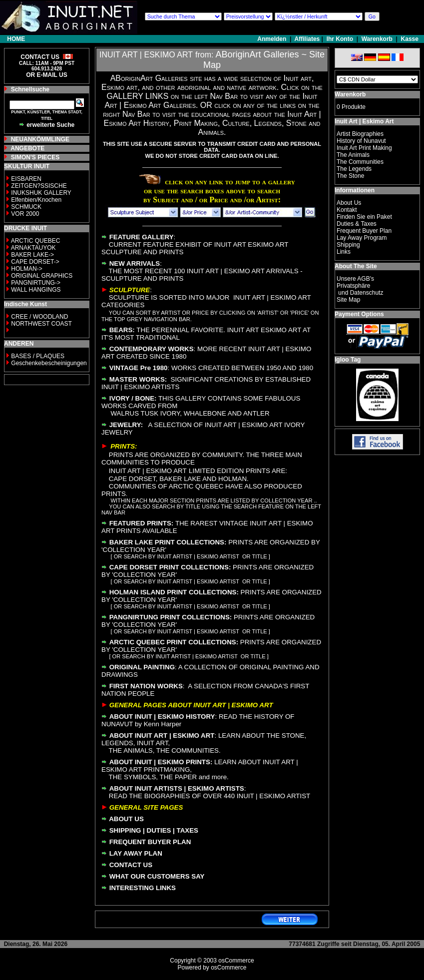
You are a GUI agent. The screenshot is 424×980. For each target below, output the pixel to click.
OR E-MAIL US (46, 75)
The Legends (354, 169)
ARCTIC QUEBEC (36, 241)
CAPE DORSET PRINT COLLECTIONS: (170, 567)
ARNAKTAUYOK (33, 248)
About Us (349, 203)
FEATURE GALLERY (142, 237)
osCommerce (236, 961)
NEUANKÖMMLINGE (40, 139)
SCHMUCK (26, 207)
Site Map (348, 300)
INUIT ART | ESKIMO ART (146, 55)
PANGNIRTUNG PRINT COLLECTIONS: (171, 617)
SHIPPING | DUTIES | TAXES (154, 830)
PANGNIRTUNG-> (36, 283)
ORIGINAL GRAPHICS (42, 276)
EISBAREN (26, 179)
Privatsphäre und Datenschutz (360, 289)
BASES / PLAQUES (38, 356)
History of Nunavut (361, 141)
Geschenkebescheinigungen (49, 363)
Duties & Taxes (357, 224)
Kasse (410, 39)
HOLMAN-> (26, 269)
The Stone (350, 176)
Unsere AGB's (355, 279)
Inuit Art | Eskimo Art (364, 121)
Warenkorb (377, 39)
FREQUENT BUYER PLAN (150, 842)
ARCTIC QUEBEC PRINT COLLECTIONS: (174, 642)
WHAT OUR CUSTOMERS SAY (157, 876)
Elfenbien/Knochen (36, 200)
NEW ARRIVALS (135, 263)
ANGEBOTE (27, 148)
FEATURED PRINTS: (142, 523)
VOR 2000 (25, 214)
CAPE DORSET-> (35, 262)
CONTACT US (131, 865)
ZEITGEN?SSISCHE (39, 186)
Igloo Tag (348, 360)
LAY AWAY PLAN (136, 853)
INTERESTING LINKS (143, 888)
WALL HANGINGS (36, 290)
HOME (16, 39)
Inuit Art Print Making (364, 148)
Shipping (348, 245)
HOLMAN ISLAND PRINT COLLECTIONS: (174, 592)
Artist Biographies (360, 134)
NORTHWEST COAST (41, 324)
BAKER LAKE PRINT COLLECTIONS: (168, 542)
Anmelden (272, 39)
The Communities (360, 162)
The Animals (353, 155)
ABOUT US (126, 819)
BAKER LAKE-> (32, 255)
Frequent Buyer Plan (364, 231)
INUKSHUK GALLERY (41, 193)
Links (344, 252)
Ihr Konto (340, 39)
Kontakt (347, 210)
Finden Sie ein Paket (364, 217)
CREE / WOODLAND (39, 317)
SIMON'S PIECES (35, 157)
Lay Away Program (362, 238)
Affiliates (307, 39)
